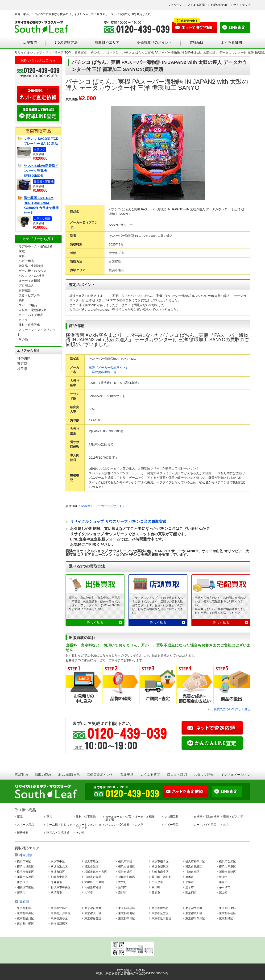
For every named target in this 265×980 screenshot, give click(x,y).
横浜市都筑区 (160, 867)
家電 (22, 251)
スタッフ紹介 (204, 775)
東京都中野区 (25, 924)
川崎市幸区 (192, 872)
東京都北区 (24, 908)
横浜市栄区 (91, 867)
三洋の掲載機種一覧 (103, 372)
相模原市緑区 (93, 887)
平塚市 (190, 882)
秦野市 (122, 893)
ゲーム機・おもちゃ (32, 271)
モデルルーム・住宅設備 (35, 246)
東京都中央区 (25, 913)
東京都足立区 (160, 913)
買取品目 (196, 42)
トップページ (173, 5)
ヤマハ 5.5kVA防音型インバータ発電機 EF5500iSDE (41, 171)
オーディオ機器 (29, 281)
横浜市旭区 (91, 861)
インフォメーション (236, 775)
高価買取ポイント (100, 775)
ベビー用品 (26, 261)
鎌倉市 (223, 882)
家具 (22, 256)
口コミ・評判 (177, 775)
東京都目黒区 (127, 908)
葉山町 (223, 893)
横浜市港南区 (25, 867)
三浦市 (156, 893)
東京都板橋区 (228, 913)
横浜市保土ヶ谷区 (96, 872)
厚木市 (190, 877)
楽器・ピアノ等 (29, 295)
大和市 (89, 893)
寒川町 (156, 887)
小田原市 (157, 882)
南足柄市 (191, 893)
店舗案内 (30, 42)
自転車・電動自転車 (32, 310)
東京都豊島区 (59, 908)
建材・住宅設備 (29, 325)
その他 (23, 339)
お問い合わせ (219, 5)
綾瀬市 (223, 877)
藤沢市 (21, 893)
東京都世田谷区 (161, 918)
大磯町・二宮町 (94, 882)
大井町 (122, 882)
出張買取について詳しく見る (230, 709)
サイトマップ (242, 5)
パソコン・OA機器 (32, 276)
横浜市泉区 (125, 861)
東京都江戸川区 (61, 913)
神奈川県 (24, 358)
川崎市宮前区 (93, 877)
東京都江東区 (228, 908)
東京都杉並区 (93, 918)
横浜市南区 (24, 861)
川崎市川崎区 (127, 877)
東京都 (22, 364)
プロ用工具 (26, 285)
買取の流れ (43, 775)
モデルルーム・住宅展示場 (118, 818)
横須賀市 (56, 893)
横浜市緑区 (125, 872)
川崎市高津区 (228, 872)
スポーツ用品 (28, 305)
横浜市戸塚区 (228, 867)
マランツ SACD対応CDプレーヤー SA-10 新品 (41, 141)
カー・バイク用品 (31, 315)
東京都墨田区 (127, 918)
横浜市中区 (58, 861)
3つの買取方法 (66, 42)
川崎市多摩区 (25, 877)
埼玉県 (22, 369)
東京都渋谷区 (59, 918)
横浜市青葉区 (25, 872)
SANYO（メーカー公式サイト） (103, 506)
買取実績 (127, 775)
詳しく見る (95, 623)
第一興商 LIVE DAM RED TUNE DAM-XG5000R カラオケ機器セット (41, 205)
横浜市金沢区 (228, 861)
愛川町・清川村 (161, 877)
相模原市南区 (25, 887)
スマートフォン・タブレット (89, 826)
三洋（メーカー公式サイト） (109, 367)
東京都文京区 (194, 908)
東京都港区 (226, 918)
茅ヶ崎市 (225, 887)
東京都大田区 (93, 913)
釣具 (22, 300)
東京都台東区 (93, 908)
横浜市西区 (58, 872)
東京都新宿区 (59, 924)
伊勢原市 (23, 882)
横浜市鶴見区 (194, 867)
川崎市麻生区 (160, 872)
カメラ (23, 320)
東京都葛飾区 (127, 913)
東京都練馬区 (160, 908)
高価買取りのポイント (154, 42)
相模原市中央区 (61, 887)
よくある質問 (196, 5)
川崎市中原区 (59, 877)
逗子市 (190, 887)
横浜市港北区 (59, 867)
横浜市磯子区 (160, 861)
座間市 (122, 887)
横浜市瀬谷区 (127, 867)
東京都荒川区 (194, 913)
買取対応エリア (107, 42)
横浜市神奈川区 (195, 861)
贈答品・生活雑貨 (31, 266)
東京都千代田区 (195, 918)
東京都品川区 (25, 918)
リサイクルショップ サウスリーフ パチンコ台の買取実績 (118, 521)
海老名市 (56, 882)
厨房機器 (25, 290)
